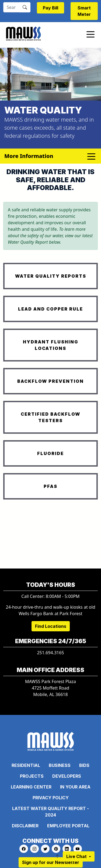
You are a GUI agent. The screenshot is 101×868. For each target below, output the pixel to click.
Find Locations (51, 626)
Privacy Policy (51, 798)
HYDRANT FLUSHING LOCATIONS (51, 345)
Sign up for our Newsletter (51, 862)
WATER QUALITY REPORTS (51, 276)
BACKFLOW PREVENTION (50, 381)
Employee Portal (68, 826)
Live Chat (77, 856)
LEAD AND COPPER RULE (50, 309)
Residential (26, 765)
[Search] (11, 7)
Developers (67, 776)
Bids (84, 765)
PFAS (50, 486)
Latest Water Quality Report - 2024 (50, 812)
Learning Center (31, 787)
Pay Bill (50, 8)
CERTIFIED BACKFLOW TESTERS (50, 417)
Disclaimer (25, 826)
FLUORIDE (50, 453)
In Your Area (75, 787)
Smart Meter (84, 11)
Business (60, 765)
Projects (32, 776)
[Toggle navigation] (90, 34)
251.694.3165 (50, 653)
